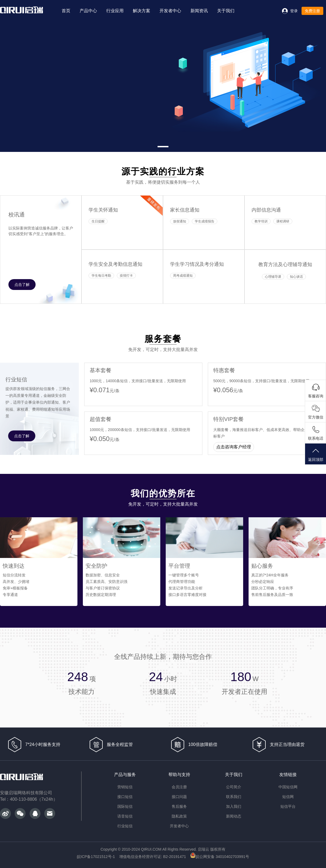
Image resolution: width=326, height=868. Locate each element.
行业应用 (115, 11)
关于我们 (226, 11)
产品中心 (88, 11)
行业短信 (125, 826)
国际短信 (125, 806)
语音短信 (125, 816)
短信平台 (288, 806)
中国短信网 (288, 787)
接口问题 (179, 797)
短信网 (288, 797)
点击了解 (22, 285)
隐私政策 (179, 816)
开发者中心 (170, 11)
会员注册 (179, 787)
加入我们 (234, 806)
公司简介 (234, 787)
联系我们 (234, 797)
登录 (294, 11)
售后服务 (179, 806)
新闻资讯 (199, 11)
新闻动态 (234, 816)
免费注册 (312, 11)
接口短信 (125, 797)
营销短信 (125, 787)
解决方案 (142, 11)
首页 (66, 11)
